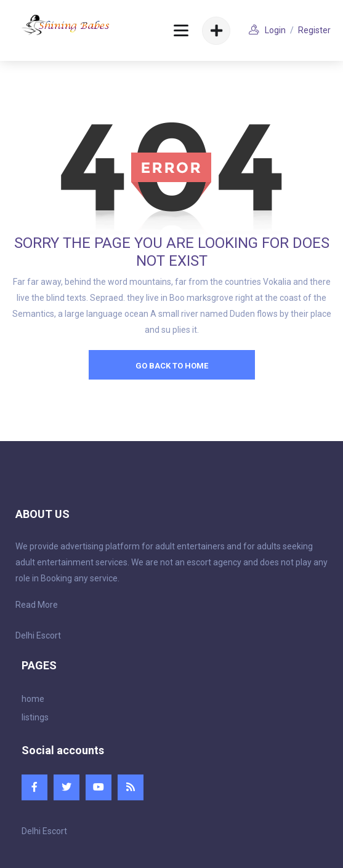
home (33, 699)
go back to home (172, 366)
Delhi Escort (38, 635)
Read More (37, 605)
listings (35, 717)
